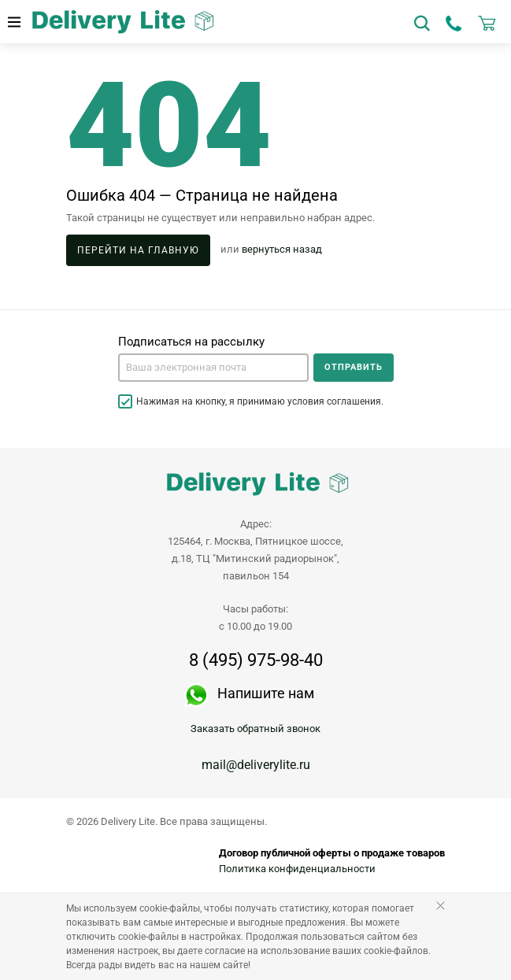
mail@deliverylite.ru (256, 765)
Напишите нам (266, 693)
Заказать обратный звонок (255, 729)
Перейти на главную (138, 250)
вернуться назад (282, 250)
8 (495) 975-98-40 (256, 660)
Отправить (354, 367)
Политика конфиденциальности (297, 869)
